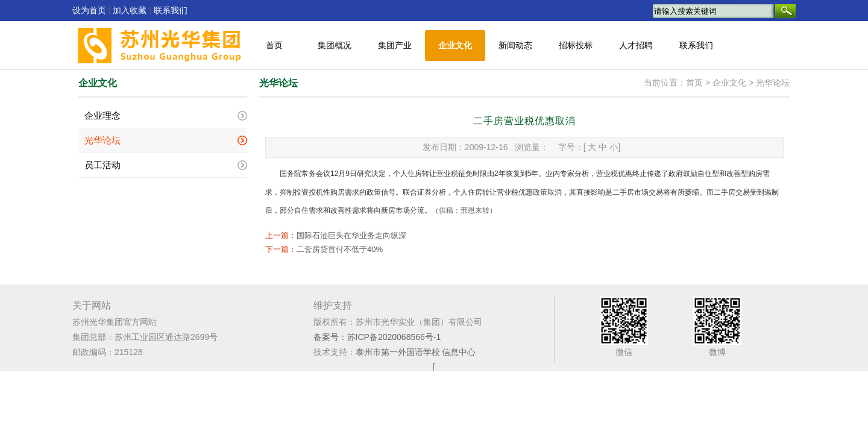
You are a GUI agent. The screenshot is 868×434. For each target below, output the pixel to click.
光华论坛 (102, 140)
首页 (274, 46)
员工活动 (102, 165)
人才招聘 (636, 46)
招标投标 (576, 46)
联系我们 (171, 10)
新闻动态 (515, 46)
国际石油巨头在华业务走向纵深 (351, 235)
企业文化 (455, 46)
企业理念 (102, 116)
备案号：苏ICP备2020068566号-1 (377, 337)
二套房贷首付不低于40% (340, 249)
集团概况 (335, 46)
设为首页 (89, 10)
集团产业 (395, 46)
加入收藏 (130, 10)
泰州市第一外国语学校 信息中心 (416, 352)
